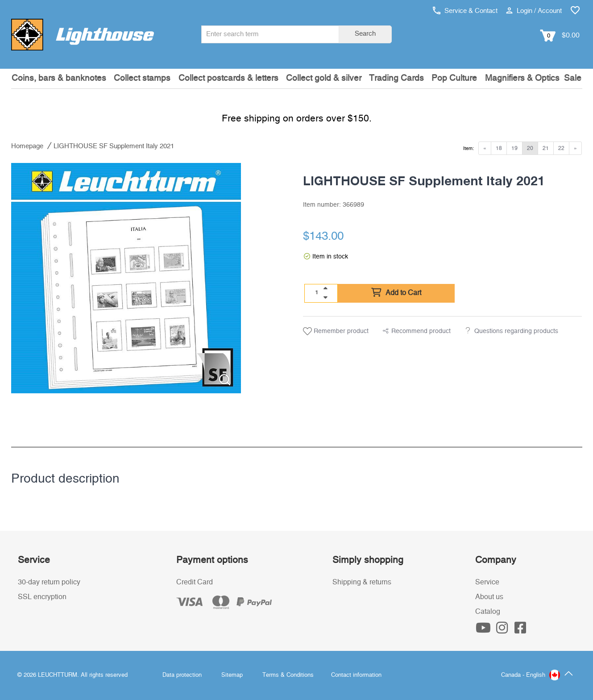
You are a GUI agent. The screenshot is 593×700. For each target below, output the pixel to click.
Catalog (488, 612)
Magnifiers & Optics (522, 78)
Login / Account (534, 11)
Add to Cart (396, 293)
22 (561, 148)
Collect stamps (142, 78)
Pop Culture (454, 78)
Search (365, 34)
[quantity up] (325, 288)
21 (546, 148)
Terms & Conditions (288, 675)
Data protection (182, 675)
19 (514, 148)
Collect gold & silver (324, 78)
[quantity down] (325, 297)
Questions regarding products (516, 331)
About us (489, 597)
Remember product (336, 331)
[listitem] (126, 278)
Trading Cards (396, 78)
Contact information (356, 675)
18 (499, 148)
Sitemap (232, 675)
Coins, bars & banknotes (59, 78)
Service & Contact (465, 11)
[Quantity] (316, 293)
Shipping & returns (362, 582)
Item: (469, 148)
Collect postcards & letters (228, 78)
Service (487, 582)
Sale (573, 78)
